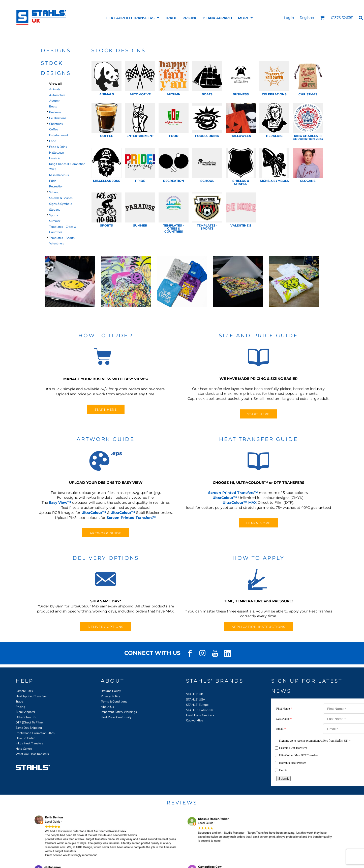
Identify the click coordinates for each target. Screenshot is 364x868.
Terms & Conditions (114, 702)
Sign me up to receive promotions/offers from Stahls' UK (315, 741)
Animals (55, 89)
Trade (19, 702)
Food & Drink (58, 147)
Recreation (56, 186)
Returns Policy (111, 691)
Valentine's (57, 243)
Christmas (56, 124)
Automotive (57, 95)
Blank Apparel (25, 712)
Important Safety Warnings (119, 712)
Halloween (57, 153)
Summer (55, 221)
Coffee (54, 129)
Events (283, 770)
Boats (53, 106)
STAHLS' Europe (197, 705)
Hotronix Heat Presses (293, 763)
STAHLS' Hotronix (198, 710)
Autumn (55, 101)
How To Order (25, 738)
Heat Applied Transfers (31, 696)
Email (281, 729)
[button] (323, 18)
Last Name (284, 719)
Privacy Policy (110, 696)
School (54, 192)
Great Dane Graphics (200, 715)
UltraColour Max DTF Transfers (299, 755)
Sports (54, 215)
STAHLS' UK (195, 694)
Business (55, 112)
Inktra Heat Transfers (29, 743)
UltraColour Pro (26, 717)
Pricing (20, 707)
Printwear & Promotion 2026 (35, 733)
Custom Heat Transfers (293, 748)
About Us (107, 707)
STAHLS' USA (196, 699)
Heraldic (55, 158)
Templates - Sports (62, 238)
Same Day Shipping (29, 728)
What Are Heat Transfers (32, 754)
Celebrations (58, 118)
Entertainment (59, 135)
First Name (284, 709)
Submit (283, 779)
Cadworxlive (194, 720)
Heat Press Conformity (116, 717)
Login (289, 18)
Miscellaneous (59, 175)
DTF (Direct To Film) (29, 722)
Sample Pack (24, 691)
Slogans (55, 210)
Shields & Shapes (61, 198)
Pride (53, 181)
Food (53, 141)
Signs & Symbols (61, 204)
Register (307, 18)
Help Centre (24, 749)
